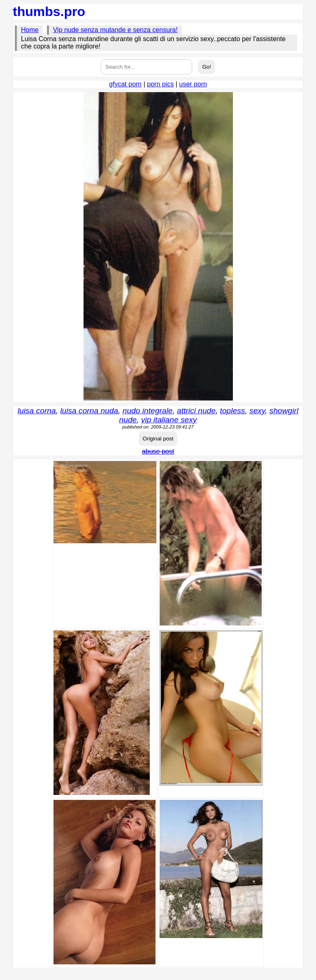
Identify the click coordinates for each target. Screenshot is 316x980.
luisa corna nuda (89, 411)
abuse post (158, 451)
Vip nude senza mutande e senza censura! (115, 30)
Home (30, 30)
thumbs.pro (49, 12)
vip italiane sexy (169, 420)
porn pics (160, 84)
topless (233, 411)
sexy (257, 411)
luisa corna (37, 411)
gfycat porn (125, 84)
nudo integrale (148, 411)
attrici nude (196, 411)
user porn (193, 84)
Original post (158, 439)
